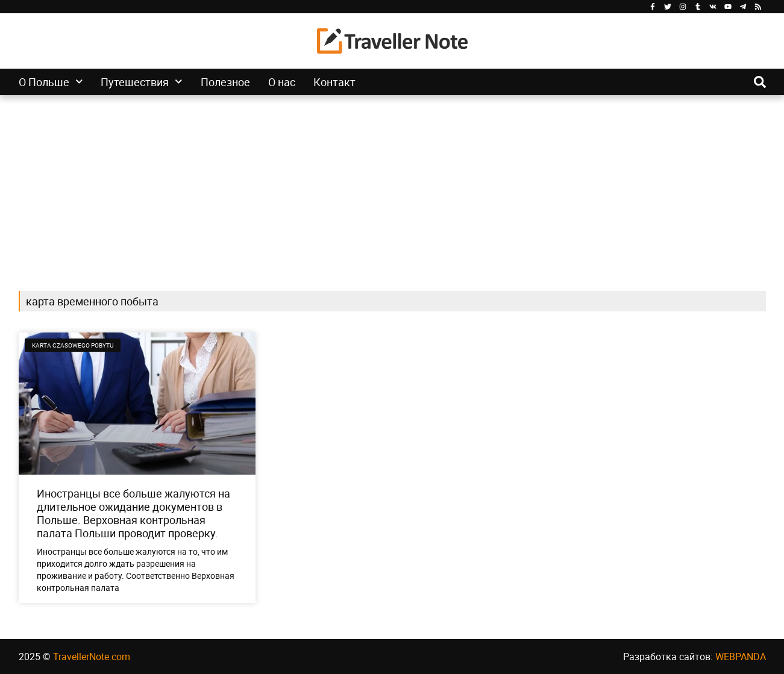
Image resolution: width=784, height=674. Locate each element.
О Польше (51, 82)
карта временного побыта (92, 301)
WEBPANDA (741, 657)
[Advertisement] (392, 186)
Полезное (225, 82)
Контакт (334, 82)
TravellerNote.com (92, 657)
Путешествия (142, 82)
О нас (282, 82)
